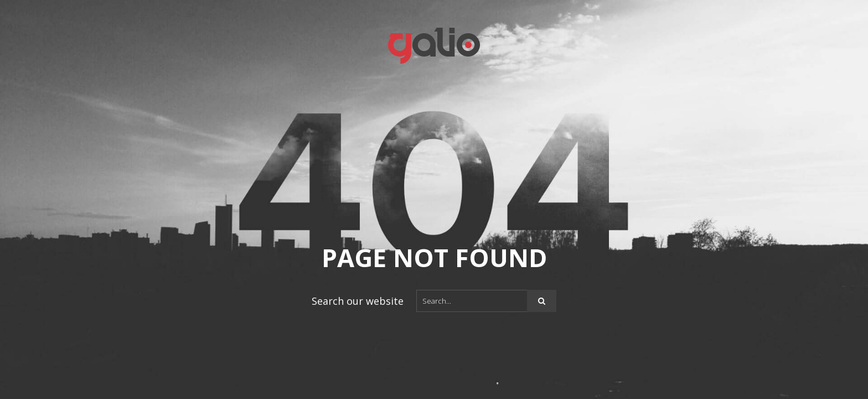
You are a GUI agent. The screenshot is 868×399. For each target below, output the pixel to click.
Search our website (358, 301)
